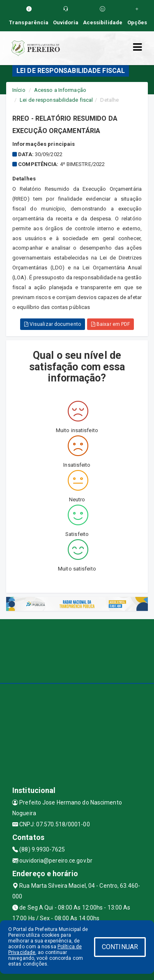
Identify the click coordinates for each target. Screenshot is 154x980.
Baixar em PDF (111, 324)
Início (19, 90)
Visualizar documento (53, 324)
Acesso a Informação (60, 90)
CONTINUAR (120, 947)
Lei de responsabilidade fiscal (56, 100)
